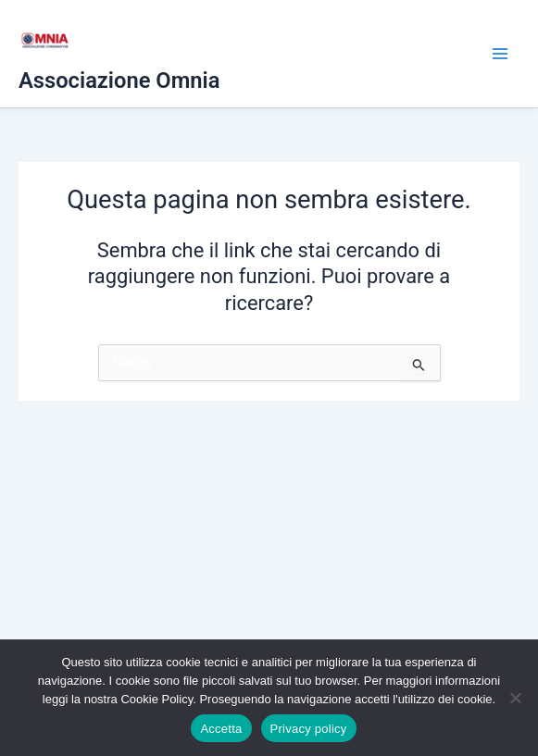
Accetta (221, 729)
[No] (515, 698)
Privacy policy (309, 729)
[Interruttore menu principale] (500, 54)
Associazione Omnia (119, 81)
